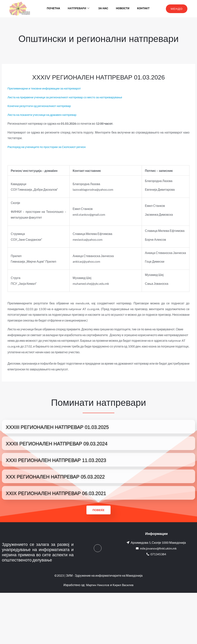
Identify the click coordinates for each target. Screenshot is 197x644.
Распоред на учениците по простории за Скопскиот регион (48, 147)
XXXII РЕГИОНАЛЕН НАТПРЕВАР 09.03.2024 (57, 444)
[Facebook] (98, 548)
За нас (103, 9)
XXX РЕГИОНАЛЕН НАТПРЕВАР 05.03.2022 (55, 477)
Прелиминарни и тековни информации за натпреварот (46, 88)
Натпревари (79, 9)
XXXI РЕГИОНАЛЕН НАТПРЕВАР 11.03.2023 (56, 460)
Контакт (143, 9)
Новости (123, 9)
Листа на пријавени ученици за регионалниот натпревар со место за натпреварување (68, 97)
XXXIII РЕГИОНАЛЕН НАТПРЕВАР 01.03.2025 (57, 427)
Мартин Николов (97, 585)
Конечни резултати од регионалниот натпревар (41, 106)
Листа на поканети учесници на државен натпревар (44, 115)
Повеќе (98, 510)
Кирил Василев (124, 585)
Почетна (54, 9)
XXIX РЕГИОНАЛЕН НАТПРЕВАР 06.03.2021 (56, 493)
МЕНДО (177, 9)
